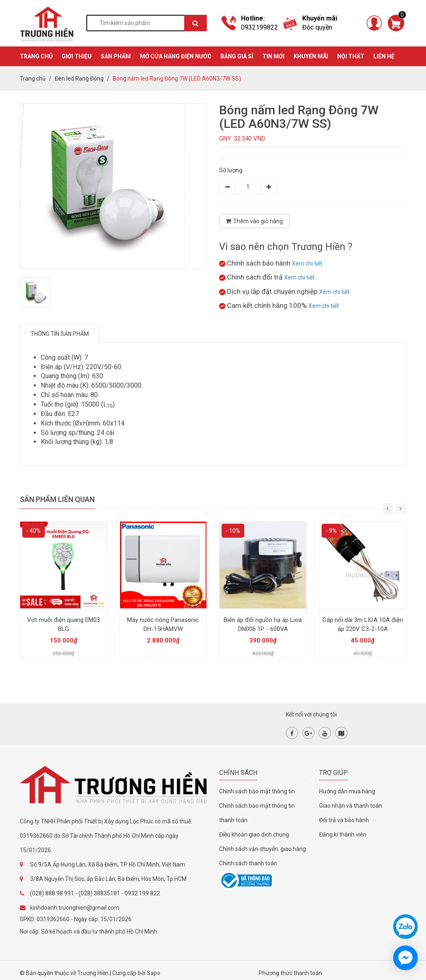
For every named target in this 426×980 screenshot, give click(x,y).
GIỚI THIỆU (77, 56)
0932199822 (259, 27)
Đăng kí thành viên (343, 834)
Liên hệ (384, 56)
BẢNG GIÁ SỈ (237, 56)
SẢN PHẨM (116, 56)
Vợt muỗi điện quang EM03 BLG (64, 624)
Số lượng (231, 170)
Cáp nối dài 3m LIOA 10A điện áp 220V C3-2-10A (363, 624)
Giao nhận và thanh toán (351, 806)
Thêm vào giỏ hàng (254, 221)
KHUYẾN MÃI (311, 56)
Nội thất (351, 56)
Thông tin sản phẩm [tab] (60, 334)
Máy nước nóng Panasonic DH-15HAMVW (163, 624)
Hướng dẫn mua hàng (347, 791)
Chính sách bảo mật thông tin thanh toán (257, 813)
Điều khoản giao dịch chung (254, 834)
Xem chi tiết (307, 263)
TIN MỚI (273, 56)
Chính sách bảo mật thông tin (257, 791)
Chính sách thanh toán (248, 863)
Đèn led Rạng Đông (79, 79)
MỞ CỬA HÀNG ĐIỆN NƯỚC (176, 56)
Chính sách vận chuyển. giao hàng (263, 849)
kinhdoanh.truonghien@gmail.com (75, 908)
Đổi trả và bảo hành (344, 820)
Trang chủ (33, 79)
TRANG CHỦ (36, 56)
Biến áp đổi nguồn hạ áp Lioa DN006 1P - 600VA (263, 624)
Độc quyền (317, 27)
